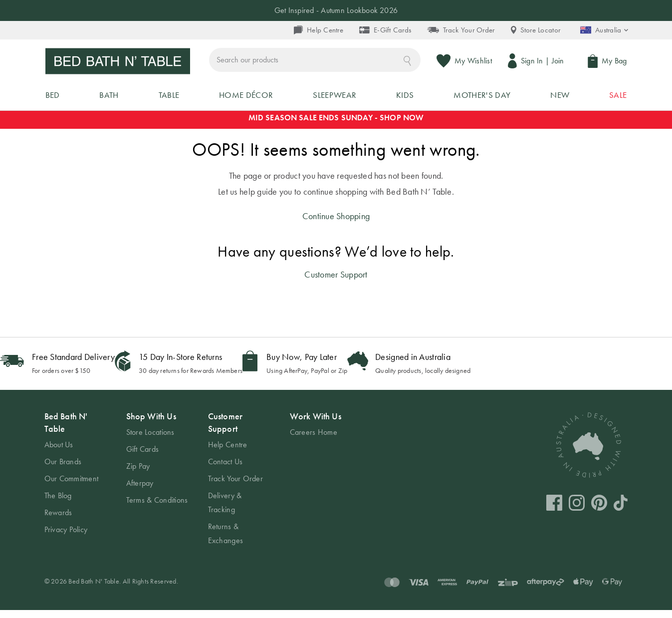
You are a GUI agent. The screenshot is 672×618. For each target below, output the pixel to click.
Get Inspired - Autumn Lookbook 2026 (336, 10)
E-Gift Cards (385, 30)
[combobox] (362, 62)
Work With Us (316, 424)
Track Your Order (461, 30)
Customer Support (336, 282)
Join (559, 62)
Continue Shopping (336, 224)
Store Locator (536, 30)
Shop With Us (151, 424)
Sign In (533, 62)
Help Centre (319, 30)
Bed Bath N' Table (66, 430)
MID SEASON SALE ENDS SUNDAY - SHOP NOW (336, 126)
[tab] (75, 481)
